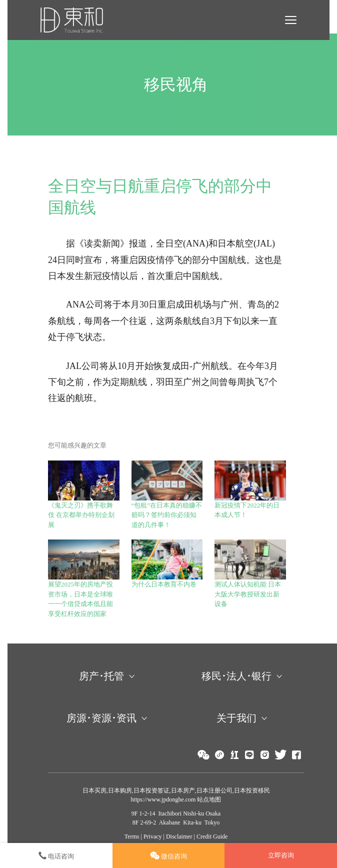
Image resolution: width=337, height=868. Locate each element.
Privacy (153, 836)
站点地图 (208, 799)
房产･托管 (101, 676)
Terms (132, 836)
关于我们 (236, 718)
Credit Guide (212, 836)
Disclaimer (179, 836)
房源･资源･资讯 (101, 718)
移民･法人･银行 (236, 676)
